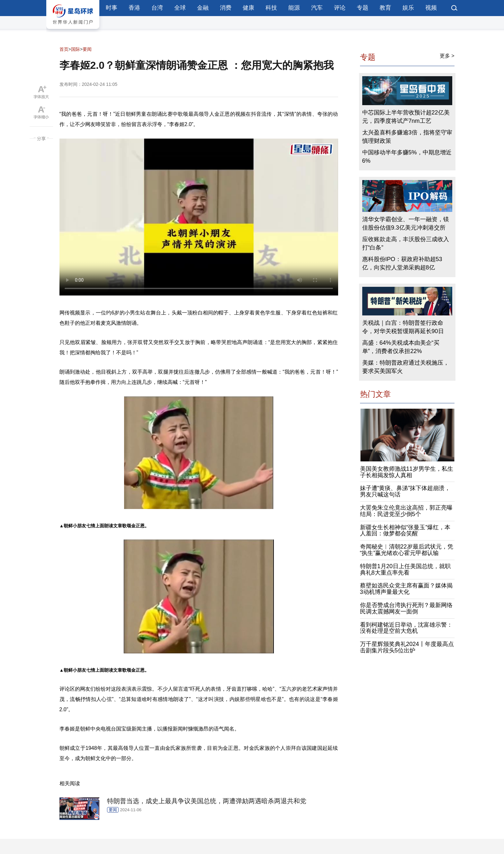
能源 (294, 8)
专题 (363, 8)
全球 (180, 8)
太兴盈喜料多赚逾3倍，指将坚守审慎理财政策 (407, 137)
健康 (248, 8)
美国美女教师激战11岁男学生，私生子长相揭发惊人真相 (407, 472)
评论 (340, 8)
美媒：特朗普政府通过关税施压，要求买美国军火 (406, 367)
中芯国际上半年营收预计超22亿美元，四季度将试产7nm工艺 (406, 117)
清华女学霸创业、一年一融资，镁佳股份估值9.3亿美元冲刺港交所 (406, 223)
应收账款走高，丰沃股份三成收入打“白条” (406, 243)
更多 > (447, 56)
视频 (431, 8)
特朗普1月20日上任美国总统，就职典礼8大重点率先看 (405, 569)
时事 (112, 8)
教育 (385, 8)
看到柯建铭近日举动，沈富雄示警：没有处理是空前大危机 (406, 628)
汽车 (317, 8)
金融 (203, 8)
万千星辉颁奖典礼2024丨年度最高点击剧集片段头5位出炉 (407, 647)
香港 (134, 8)
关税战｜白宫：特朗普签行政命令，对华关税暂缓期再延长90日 (403, 327)
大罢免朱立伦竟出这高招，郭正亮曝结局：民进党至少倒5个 (406, 511)
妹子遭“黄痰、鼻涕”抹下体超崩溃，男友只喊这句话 (405, 491)
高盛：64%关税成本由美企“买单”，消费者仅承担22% (401, 347)
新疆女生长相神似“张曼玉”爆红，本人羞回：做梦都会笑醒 (405, 531)
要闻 (87, 49)
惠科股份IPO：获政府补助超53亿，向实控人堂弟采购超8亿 (402, 263)
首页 (64, 49)
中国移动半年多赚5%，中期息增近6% (407, 157)
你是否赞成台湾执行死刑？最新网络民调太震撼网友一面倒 (406, 608)
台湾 (157, 8)
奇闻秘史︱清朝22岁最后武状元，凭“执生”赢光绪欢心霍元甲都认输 (407, 550)
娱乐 (408, 8)
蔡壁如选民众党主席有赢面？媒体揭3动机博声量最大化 (406, 589)
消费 (226, 8)
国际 (76, 49)
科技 (271, 8)
